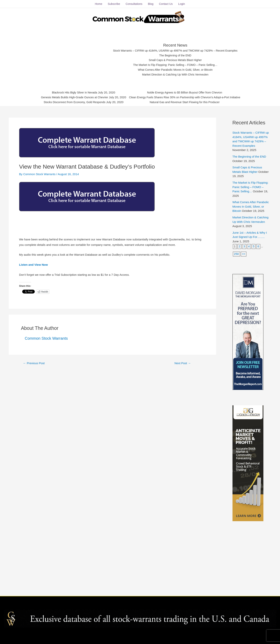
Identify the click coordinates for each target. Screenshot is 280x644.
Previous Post (34, 363)
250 (236, 254)
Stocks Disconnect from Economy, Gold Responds (72, 102)
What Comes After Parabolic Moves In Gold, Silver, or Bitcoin (175, 70)
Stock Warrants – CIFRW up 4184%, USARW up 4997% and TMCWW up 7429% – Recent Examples (175, 51)
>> (244, 254)
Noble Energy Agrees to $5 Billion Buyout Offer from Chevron (186, 93)
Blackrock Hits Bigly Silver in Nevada (72, 93)
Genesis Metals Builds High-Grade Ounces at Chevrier (72, 97)
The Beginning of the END (175, 55)
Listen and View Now (34, 265)
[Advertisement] (75, 59)
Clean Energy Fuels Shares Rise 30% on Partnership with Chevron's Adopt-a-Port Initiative (186, 97)
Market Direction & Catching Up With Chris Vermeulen (175, 74)
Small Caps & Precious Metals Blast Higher (175, 60)
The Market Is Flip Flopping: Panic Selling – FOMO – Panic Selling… (175, 65)
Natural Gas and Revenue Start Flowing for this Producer (186, 102)
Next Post (183, 363)
